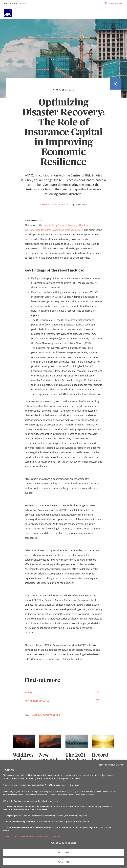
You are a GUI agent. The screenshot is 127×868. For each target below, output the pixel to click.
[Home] (8, 13)
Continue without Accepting (112, 765)
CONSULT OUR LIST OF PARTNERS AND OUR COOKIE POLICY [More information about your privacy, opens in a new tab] (32, 836)
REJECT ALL (63, 852)
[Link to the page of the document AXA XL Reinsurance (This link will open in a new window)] (63, 701)
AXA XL (41, 220)
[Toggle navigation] (119, 13)
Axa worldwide (116, 3)
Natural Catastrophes (54, 204)
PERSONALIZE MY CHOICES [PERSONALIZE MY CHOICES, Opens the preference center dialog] (64, 843)
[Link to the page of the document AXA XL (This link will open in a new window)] (63, 693)
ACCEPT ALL (63, 862)
